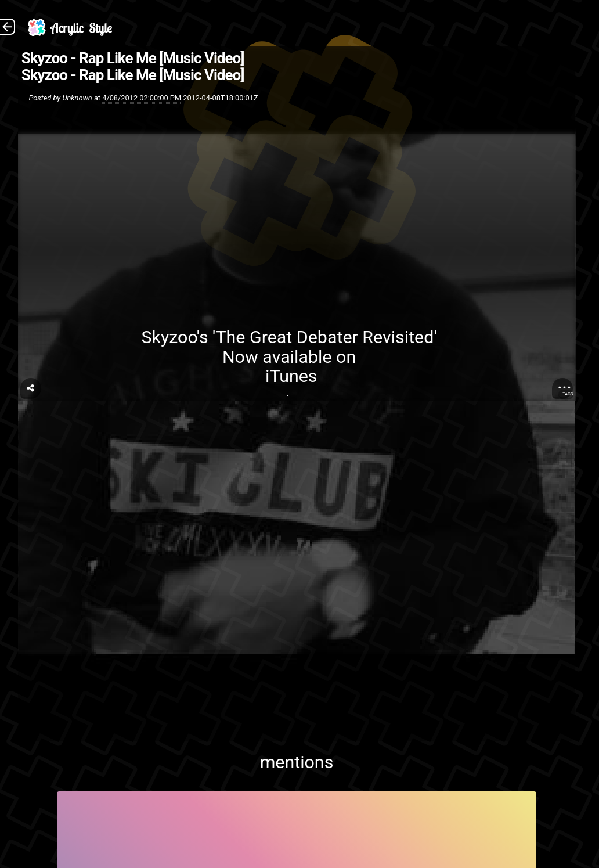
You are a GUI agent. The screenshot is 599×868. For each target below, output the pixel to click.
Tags (568, 394)
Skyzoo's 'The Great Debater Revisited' (291, 337)
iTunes (291, 376)
